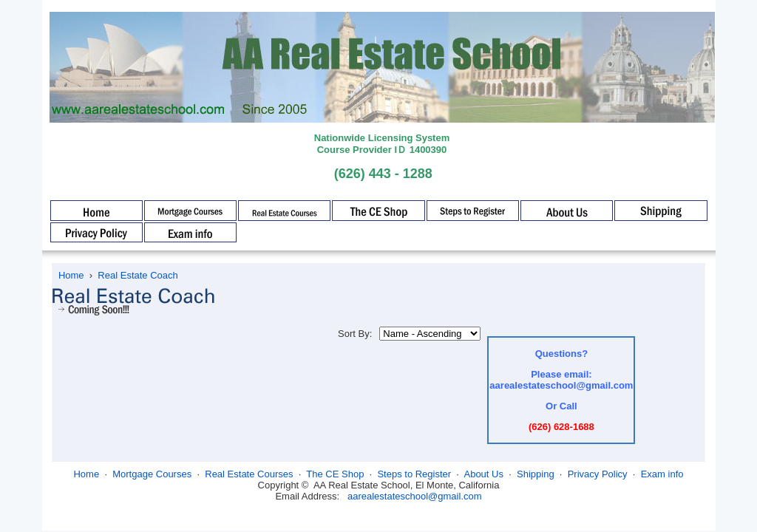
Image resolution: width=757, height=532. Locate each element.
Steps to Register (414, 474)
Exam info (662, 474)
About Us (483, 474)
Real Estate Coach (138, 275)
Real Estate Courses (249, 474)
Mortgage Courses (152, 474)
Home (71, 275)
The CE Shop (335, 474)
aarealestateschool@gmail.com (415, 496)
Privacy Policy (598, 474)
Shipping (536, 474)
